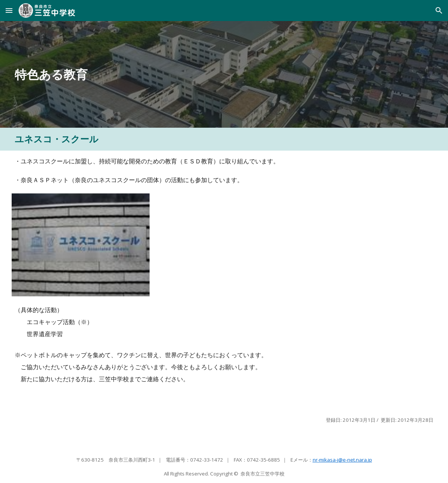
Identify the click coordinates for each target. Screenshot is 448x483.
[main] (170, 74)
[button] (9, 10)
